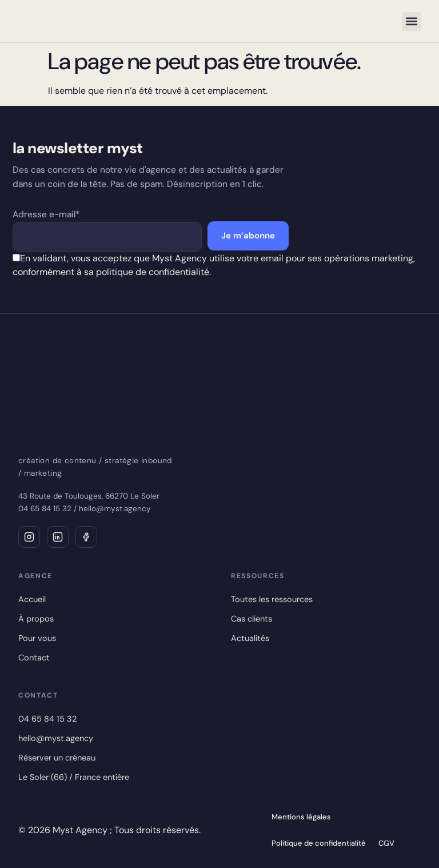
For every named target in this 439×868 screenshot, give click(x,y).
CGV (386, 843)
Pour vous (37, 638)
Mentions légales (301, 817)
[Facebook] (86, 537)
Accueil (32, 599)
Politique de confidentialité (319, 843)
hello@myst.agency (115, 509)
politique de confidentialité (153, 272)
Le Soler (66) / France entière (74, 777)
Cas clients (252, 619)
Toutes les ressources (272, 599)
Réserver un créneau (57, 758)
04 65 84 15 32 (45, 509)
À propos (36, 619)
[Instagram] (29, 537)
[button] (411, 21)
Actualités (250, 638)
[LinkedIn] (58, 537)
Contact (34, 658)
